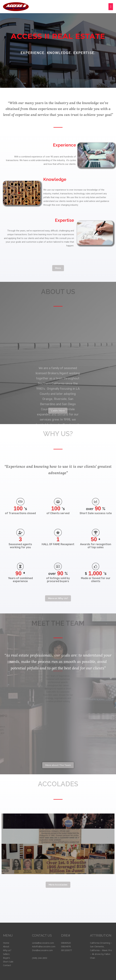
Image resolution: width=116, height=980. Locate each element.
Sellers (6, 954)
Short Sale (8, 962)
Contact (7, 965)
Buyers (6, 958)
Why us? (7, 950)
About (6, 946)
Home (6, 943)
